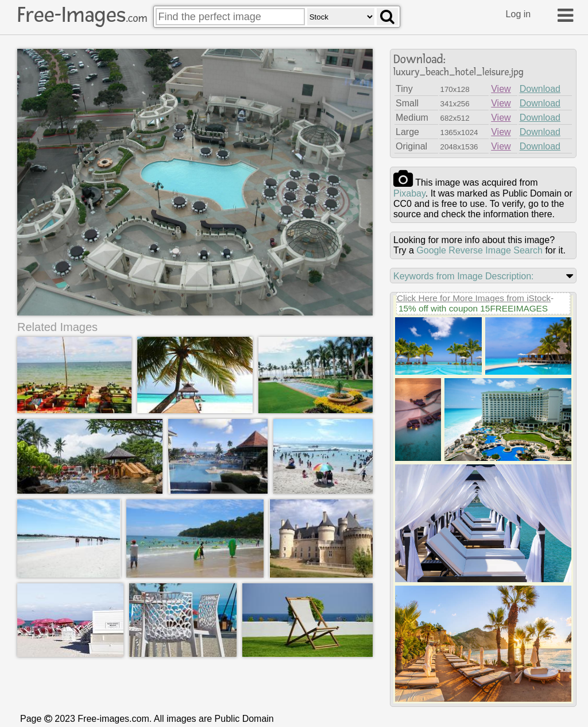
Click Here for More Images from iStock (474, 298)
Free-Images (82, 15)
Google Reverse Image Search (479, 250)
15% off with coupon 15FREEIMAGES (473, 308)
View (501, 89)
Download (540, 89)
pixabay (409, 193)
